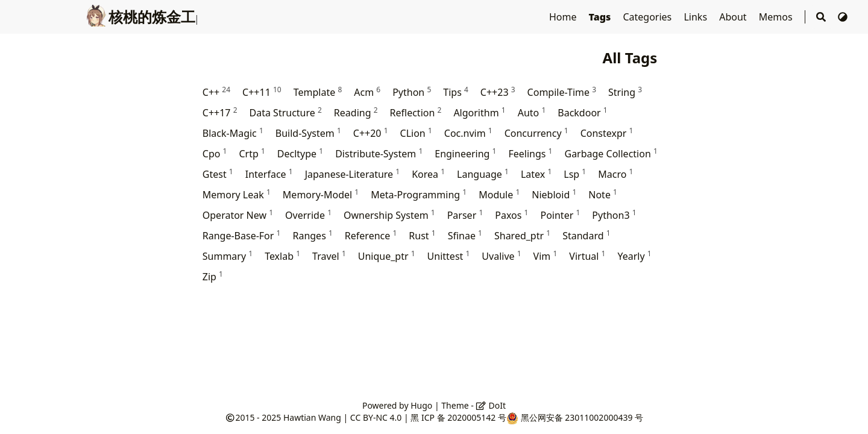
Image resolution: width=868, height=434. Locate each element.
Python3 (614, 215)
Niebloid (554, 194)
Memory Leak (237, 194)
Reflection (416, 112)
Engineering (465, 153)
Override (308, 215)
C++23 (498, 92)
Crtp (252, 153)
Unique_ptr (387, 256)
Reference (371, 235)
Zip (213, 276)
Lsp (575, 174)
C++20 (371, 133)
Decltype (300, 153)
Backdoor (582, 112)
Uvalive (501, 256)
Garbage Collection (611, 153)
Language (483, 174)
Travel (329, 256)
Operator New (238, 215)
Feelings (530, 153)
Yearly (634, 256)
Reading (356, 112)
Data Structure (286, 112)
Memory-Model (321, 194)
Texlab (282, 256)
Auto (532, 112)
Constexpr (607, 133)
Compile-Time (562, 92)
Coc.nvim (468, 133)
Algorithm (479, 112)
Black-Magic (233, 133)
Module (499, 194)
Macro (615, 174)
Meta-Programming (419, 194)
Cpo (215, 153)
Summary (228, 256)
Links (697, 17)
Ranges (312, 235)
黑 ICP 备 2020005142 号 (458, 417)
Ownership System (389, 215)
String (625, 92)
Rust (422, 235)
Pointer (560, 215)
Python (412, 92)
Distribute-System (379, 153)
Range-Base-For (242, 235)
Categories (648, 17)
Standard (586, 235)
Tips (456, 92)
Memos (777, 17)
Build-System (308, 133)
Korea (428, 174)
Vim (546, 256)
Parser (465, 215)
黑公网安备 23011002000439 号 (582, 417)
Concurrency (536, 133)
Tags (601, 17)
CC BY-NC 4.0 (376, 417)
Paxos (511, 215)
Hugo (421, 405)
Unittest (449, 256)
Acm (367, 92)
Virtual (587, 256)
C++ (216, 92)
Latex (536, 174)
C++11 (262, 92)
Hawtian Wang (312, 417)
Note (603, 194)
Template (318, 92)
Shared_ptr (522, 235)
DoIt (491, 405)
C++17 (220, 112)
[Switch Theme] (843, 17)
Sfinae (465, 235)
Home (564, 17)
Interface (269, 174)
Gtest (218, 174)
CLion (416, 133)
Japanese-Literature (353, 174)
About (734, 17)
